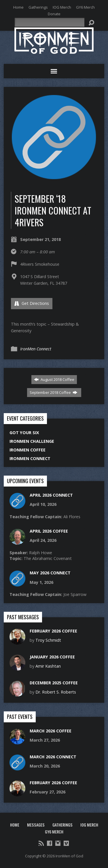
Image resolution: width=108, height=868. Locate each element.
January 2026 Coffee (52, 657)
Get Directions (32, 303)
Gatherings (38, 7)
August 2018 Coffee (54, 379)
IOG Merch (62, 7)
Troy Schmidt (48, 640)
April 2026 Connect (51, 495)
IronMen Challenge (32, 441)
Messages (36, 825)
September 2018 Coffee (54, 392)
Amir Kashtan (48, 666)
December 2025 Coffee (54, 683)
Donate (54, 14)
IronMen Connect (36, 349)
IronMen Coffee (28, 450)
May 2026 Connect (50, 573)
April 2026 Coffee (49, 531)
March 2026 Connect (53, 757)
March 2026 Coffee (51, 731)
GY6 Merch (85, 7)
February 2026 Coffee (53, 631)
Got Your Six (24, 433)
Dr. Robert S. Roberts (56, 692)
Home (18, 7)
